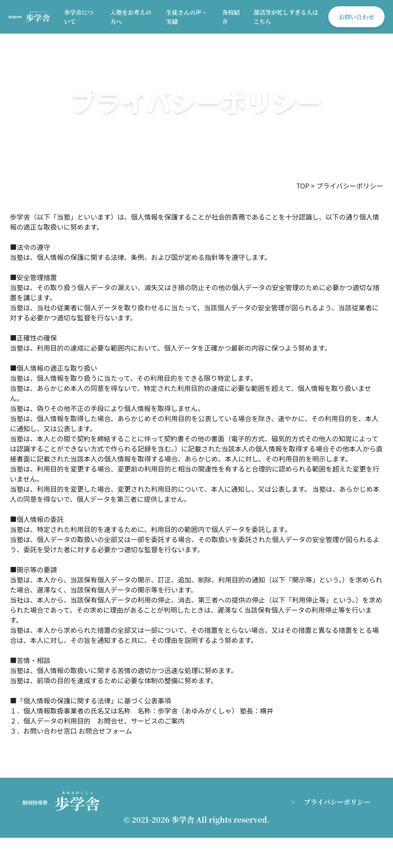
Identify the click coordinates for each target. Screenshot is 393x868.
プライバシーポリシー (337, 802)
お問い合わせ (356, 17)
